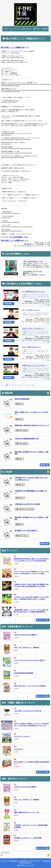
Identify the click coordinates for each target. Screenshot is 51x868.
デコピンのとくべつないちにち (22, 736)
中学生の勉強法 (22, 430)
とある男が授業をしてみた (34, 261)
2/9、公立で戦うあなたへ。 (32, 310)
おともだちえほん (18, 749)
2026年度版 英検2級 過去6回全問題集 (24, 673)
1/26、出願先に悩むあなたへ (32, 347)
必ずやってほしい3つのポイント (33, 329)
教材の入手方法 (22, 536)
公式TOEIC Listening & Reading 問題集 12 (25, 635)
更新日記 (36, 29)
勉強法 (19, 404)
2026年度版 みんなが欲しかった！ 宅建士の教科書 (28, 838)
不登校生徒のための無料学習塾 (18, 861)
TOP (6, 29)
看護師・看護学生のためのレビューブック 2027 (26, 812)
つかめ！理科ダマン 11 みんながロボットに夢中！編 (27, 711)
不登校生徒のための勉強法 (25, 509)
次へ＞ (34, 385)
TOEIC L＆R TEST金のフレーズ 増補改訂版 (26, 648)
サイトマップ (14, 29)
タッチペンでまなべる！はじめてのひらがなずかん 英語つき (29, 660)
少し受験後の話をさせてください (34, 292)
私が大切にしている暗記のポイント (15, 47)
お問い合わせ (26, 29)
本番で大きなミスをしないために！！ (35, 365)
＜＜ (3, 385)
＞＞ (39, 385)
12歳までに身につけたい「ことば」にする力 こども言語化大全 (30, 686)
